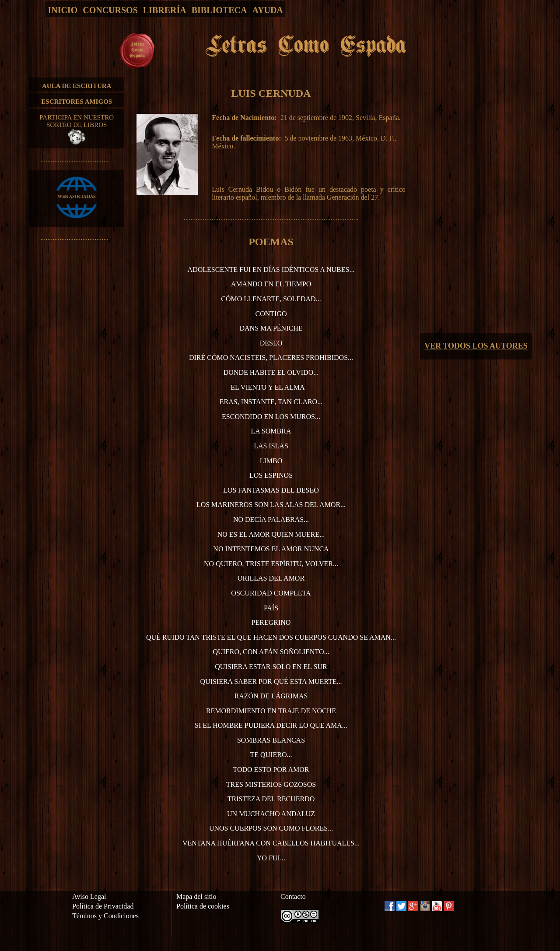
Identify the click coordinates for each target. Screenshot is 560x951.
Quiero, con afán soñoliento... (271, 652)
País (271, 608)
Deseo (271, 343)
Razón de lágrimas (271, 696)
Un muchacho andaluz (271, 814)
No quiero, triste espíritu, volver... (271, 564)
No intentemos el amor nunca (271, 549)
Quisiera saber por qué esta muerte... (271, 682)
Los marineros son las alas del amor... (271, 505)
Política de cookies (203, 906)
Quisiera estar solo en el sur (271, 667)
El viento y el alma (268, 387)
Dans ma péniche (271, 328)
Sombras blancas (271, 740)
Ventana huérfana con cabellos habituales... (271, 843)
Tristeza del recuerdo (271, 799)
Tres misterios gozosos (271, 784)
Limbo (271, 461)
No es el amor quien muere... (271, 534)
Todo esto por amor (271, 770)
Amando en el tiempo (271, 284)
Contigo (271, 314)
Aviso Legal (89, 896)
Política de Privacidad (103, 906)
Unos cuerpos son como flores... (271, 828)
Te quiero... (271, 755)
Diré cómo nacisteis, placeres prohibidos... (271, 358)
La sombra (271, 431)
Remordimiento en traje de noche (271, 711)
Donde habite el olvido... (271, 372)
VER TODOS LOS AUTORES (476, 346)
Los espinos (271, 475)
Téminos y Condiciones (105, 916)
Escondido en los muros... (271, 417)
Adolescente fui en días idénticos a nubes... (271, 269)
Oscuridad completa (271, 593)
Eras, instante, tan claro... (271, 402)
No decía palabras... (271, 520)
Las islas (271, 446)
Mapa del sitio (196, 896)
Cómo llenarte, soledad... (271, 299)
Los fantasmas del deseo (271, 490)
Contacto (293, 896)
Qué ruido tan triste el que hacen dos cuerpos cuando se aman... (271, 637)
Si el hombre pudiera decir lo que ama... (271, 725)
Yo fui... (271, 858)
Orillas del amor (271, 578)
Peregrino (271, 622)
